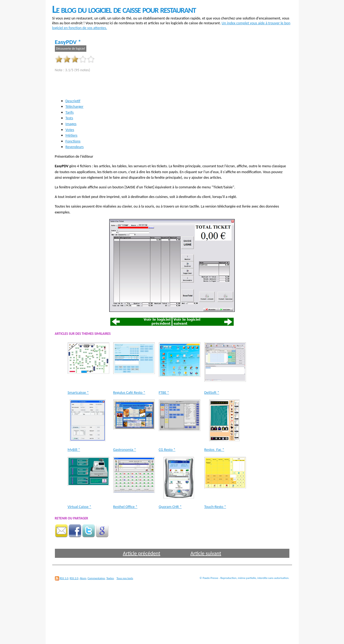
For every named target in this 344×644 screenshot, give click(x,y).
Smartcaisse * (78, 392)
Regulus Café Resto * (129, 392)
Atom (83, 578)
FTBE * (164, 392)
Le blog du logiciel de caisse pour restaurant (124, 9)
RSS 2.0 (74, 578)
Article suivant (206, 553)
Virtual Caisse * (80, 507)
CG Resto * (167, 450)
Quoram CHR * (170, 507)
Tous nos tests (125, 578)
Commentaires (96, 578)
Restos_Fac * (214, 450)
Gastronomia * (125, 450)
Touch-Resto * (215, 507)
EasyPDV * (68, 42)
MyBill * (74, 450)
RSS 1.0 (64, 578)
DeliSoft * (212, 392)
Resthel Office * (125, 507)
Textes (110, 578)
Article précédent (141, 553)
